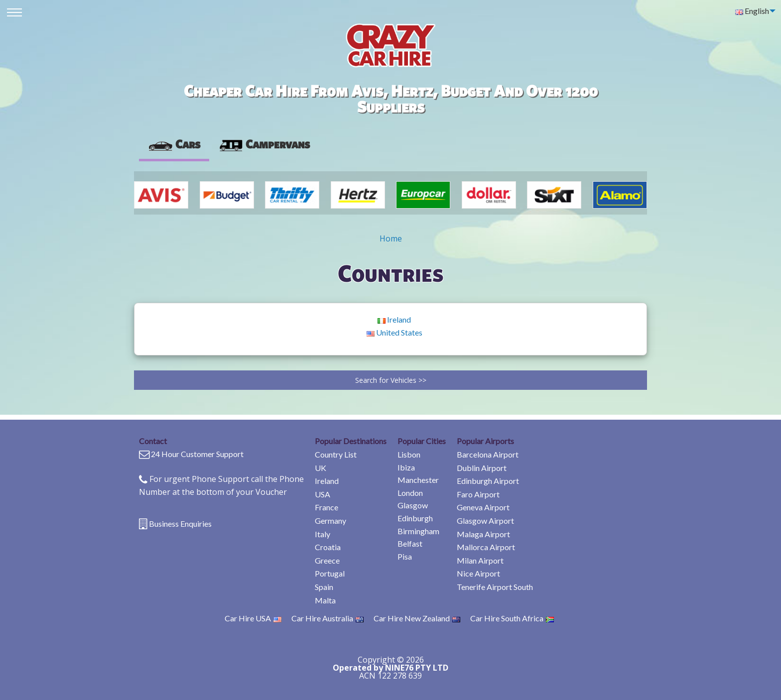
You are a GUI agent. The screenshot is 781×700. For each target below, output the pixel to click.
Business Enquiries (180, 524)
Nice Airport (478, 573)
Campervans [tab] (264, 144)
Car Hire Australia (327, 618)
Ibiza (406, 467)
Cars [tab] (174, 144)
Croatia (328, 547)
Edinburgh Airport (488, 481)
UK (321, 468)
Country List (336, 454)
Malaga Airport (483, 534)
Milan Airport (480, 560)
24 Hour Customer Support (197, 454)
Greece (327, 560)
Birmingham (418, 531)
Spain (324, 587)
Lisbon (409, 454)
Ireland (394, 319)
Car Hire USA (253, 618)
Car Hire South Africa (512, 618)
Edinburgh (415, 518)
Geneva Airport (483, 507)
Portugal (330, 573)
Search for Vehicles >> (391, 380)
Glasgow (413, 505)
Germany (330, 521)
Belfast (410, 543)
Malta (325, 600)
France (326, 507)
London (410, 493)
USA (323, 494)
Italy (323, 534)
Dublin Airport (482, 468)
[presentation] (264, 144)
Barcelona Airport (488, 454)
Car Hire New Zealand (417, 618)
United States (394, 332)
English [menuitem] (752, 11)
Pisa (405, 556)
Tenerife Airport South (495, 587)
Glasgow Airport (485, 521)
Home (391, 238)
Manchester (418, 480)
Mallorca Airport (486, 547)
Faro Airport (478, 494)
